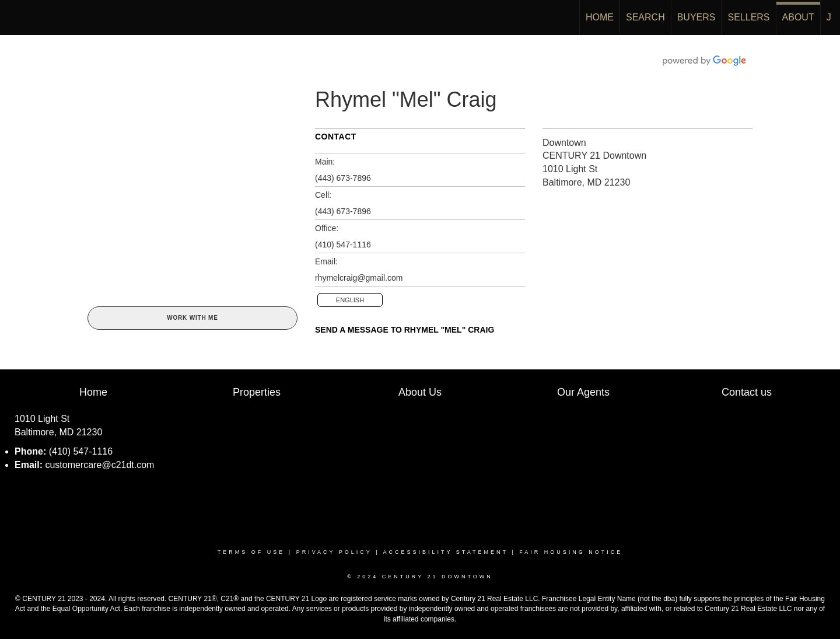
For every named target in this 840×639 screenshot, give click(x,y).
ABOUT (798, 17)
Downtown (564, 143)
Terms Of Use (251, 552)
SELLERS (748, 17)
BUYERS (696, 17)
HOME (600, 17)
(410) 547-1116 (343, 245)
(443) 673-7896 (343, 178)
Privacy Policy (334, 552)
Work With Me (192, 318)
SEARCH (645, 17)
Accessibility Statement (446, 552)
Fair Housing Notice (571, 552)
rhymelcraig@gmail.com (359, 278)
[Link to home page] (15, 18)
